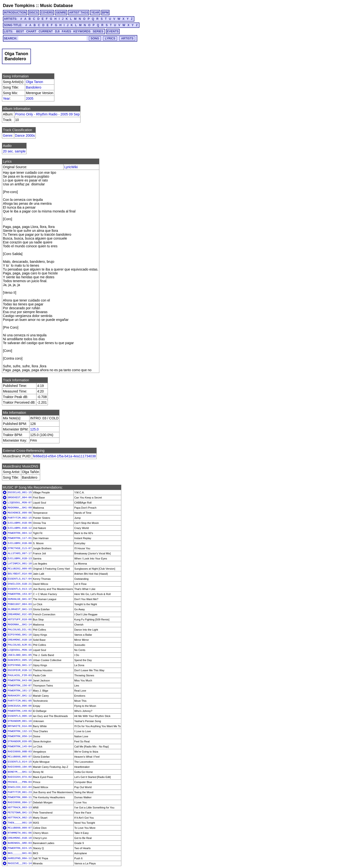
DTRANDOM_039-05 (20, 741)
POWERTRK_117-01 (20, 538)
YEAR (95, 13)
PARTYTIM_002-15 (20, 518)
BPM (105, 13)
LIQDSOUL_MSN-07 (20, 503)
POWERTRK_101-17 (20, 691)
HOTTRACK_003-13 (20, 808)
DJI (57, 31)
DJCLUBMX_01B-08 (20, 543)
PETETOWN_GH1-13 (20, 813)
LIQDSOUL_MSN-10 (20, 650)
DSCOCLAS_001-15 (20, 492)
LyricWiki (71, 167)
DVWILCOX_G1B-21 (20, 584)
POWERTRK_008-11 (20, 797)
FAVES (66, 31)
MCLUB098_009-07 (20, 828)
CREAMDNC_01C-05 (20, 614)
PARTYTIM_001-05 (20, 701)
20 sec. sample (14, 151)
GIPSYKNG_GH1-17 (20, 665)
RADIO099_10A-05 (20, 767)
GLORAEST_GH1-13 (20, 609)
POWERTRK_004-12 (20, 533)
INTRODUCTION (15, 13)
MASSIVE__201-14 (20, 863)
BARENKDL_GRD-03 (20, 843)
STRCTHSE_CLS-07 (20, 548)
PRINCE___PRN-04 (20, 782)
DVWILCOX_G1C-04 (20, 787)
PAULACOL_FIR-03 (20, 675)
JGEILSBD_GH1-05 (20, 655)
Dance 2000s (25, 136)
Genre (8, 136)
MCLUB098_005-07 (20, 757)
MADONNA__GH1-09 (20, 508)
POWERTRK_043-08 (20, 680)
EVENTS (113, 31)
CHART (31, 31)
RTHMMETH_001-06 (20, 833)
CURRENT (46, 31)
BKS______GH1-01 (20, 853)
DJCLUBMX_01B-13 (20, 559)
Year (6, 98)
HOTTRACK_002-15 (20, 818)
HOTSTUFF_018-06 (20, 619)
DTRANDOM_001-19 (20, 721)
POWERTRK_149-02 (20, 711)
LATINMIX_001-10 (20, 564)
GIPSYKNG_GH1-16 (20, 635)
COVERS (47, 13)
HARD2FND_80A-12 (20, 858)
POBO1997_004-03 (20, 604)
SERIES (98, 31)
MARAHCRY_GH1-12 (20, 696)
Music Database (57, 6)
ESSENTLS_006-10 (20, 716)
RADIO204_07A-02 (20, 777)
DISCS (33, 13)
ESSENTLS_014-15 (20, 762)
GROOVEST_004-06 (20, 498)
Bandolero (34, 87)
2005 (30, 98)
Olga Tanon (34, 82)
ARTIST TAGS (79, 13)
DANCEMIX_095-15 (20, 660)
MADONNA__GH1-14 (20, 625)
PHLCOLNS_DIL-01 (20, 630)
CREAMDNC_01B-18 (20, 640)
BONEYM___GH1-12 (20, 772)
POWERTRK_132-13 (20, 731)
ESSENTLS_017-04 (20, 579)
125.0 (34, 429)
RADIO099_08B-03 (20, 752)
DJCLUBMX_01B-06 (20, 523)
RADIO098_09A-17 (20, 802)
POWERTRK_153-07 (20, 594)
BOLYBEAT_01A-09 (20, 574)
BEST (20, 31)
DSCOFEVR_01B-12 (20, 670)
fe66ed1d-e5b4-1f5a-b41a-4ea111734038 (64, 456)
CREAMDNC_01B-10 (20, 838)
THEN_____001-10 (20, 823)
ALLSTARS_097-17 (20, 553)
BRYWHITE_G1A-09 (20, 726)
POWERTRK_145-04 (20, 747)
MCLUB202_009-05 (20, 569)
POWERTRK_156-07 (20, 686)
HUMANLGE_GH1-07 (20, 599)
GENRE (61, 13)
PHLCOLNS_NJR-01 (20, 645)
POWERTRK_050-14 (20, 736)
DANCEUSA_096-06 (20, 706)
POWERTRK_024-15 (20, 848)
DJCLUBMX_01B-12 (20, 528)
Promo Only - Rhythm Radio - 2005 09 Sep (47, 114)
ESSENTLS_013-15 (20, 589)
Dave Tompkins (19, 6)
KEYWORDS (82, 31)
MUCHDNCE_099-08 (20, 513)
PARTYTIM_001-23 (20, 792)
